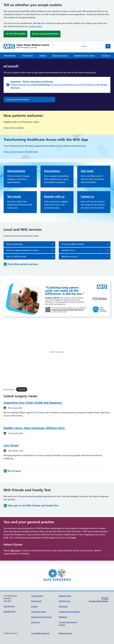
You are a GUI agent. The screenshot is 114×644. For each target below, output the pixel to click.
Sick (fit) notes (65, 601)
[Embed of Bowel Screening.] (57, 352)
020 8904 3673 (10, 612)
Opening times (65, 596)
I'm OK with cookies (15, 34)
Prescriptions (28, 56)
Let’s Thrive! (11, 445)
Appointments (10, 56)
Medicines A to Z (85, 257)
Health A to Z (85, 250)
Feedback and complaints (69, 612)
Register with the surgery (85, 56)
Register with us (54, 196)
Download (22, 389)
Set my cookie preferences (45, 34)
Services (43, 56)
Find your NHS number (85, 244)
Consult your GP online (30, 100)
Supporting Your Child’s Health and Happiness (33, 403)
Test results (14, 196)
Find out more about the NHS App (21, 152)
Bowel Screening (9, 389)
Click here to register (14, 128)
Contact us (106, 56)
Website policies (65, 633)
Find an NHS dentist (30, 257)
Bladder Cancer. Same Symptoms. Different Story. (34, 428)
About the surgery (60, 56)
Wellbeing (63, 617)
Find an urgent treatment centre (30, 250)
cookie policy (36, 26)
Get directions (9, 606)
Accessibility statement (40, 633)
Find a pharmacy (30, 244)
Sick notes (87, 171)
